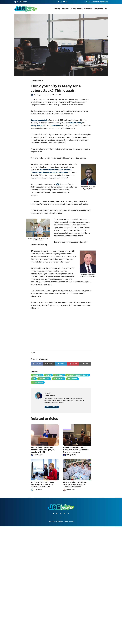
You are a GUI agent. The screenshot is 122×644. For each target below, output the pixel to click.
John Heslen (55, 126)
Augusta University (21, 2)
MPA (57, 184)
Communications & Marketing (100, 2)
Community (88, 9)
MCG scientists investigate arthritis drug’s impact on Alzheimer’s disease (75, 485)
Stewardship (99, 9)
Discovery (65, 9)
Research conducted (39, 120)
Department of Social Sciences (51, 170)
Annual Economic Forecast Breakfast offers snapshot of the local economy (76, 450)
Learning (57, 9)
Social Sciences (59, 379)
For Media (88, 2)
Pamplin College (44, 379)
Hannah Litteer (71, 490)
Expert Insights (37, 81)
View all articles (52, 407)
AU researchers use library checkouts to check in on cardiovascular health (42, 485)
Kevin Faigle (38, 95)
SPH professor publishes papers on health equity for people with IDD (43, 450)
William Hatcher (75, 123)
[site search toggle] (106, 9)
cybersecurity (37, 375)
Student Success (76, 9)
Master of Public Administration (78, 375)
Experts (48, 375)
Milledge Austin (39, 455)
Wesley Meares (37, 126)
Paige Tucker (38, 490)
